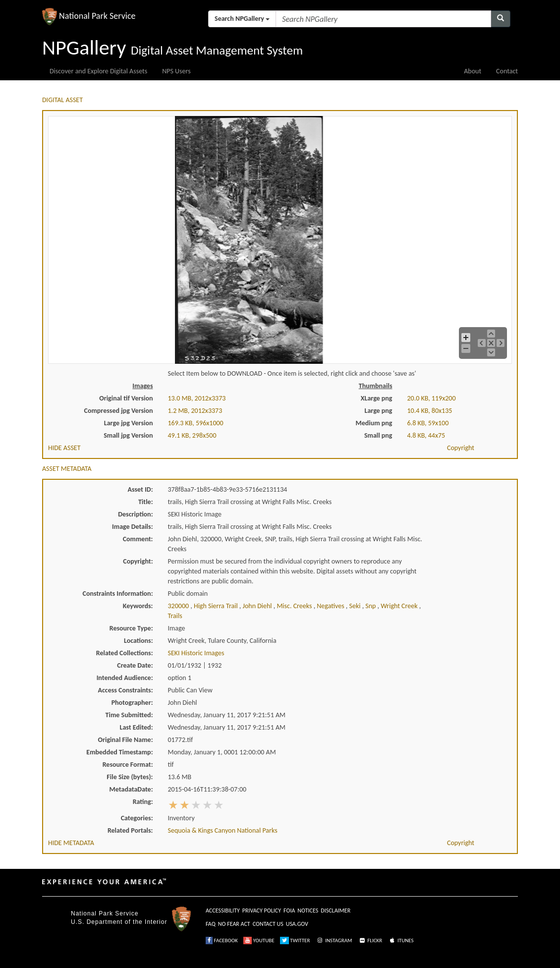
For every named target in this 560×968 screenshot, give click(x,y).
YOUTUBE (259, 940)
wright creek (400, 606)
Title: (146, 502)
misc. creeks (295, 606)
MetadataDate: (131, 789)
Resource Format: (128, 765)
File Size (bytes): (130, 777)
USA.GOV (297, 924)
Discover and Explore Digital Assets (98, 71)
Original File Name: (126, 740)
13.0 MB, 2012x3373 (197, 398)
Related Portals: (130, 830)
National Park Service (105, 913)
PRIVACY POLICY (262, 911)
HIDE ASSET (64, 448)
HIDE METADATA (71, 843)
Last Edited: (137, 727)
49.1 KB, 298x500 (192, 435)
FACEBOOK (222, 940)
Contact (507, 71)
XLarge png (377, 398)
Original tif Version (126, 398)
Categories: (137, 818)
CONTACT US (268, 924)
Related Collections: (125, 653)
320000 (179, 606)
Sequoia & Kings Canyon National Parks (223, 830)
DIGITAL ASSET (62, 100)
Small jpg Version (128, 435)
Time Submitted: (129, 715)
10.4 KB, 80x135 (430, 411)
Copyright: (138, 561)
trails (175, 616)
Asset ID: (140, 489)
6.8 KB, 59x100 (428, 423)
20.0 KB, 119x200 (432, 398)
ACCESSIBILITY (223, 911)
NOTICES (308, 911)
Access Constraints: (125, 690)
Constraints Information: (118, 594)
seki (355, 606)
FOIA (289, 911)
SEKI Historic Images (196, 653)
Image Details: (132, 527)
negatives (331, 606)
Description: (135, 514)
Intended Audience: (125, 678)
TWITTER (295, 940)
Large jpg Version (129, 423)
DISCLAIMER (336, 911)
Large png (378, 411)
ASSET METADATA (67, 469)
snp (371, 606)
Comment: (138, 539)
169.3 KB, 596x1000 (196, 423)
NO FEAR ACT (234, 924)
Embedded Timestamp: (119, 752)
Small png (378, 435)
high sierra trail (217, 606)
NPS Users (176, 71)
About (473, 71)
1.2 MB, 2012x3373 (195, 411)
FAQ (211, 924)
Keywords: (138, 606)
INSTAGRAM (334, 940)
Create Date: (135, 665)
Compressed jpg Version (119, 411)
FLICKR (370, 940)
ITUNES (401, 940)
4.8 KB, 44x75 (426, 435)
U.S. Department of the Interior (119, 922)
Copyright (461, 448)
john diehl (258, 606)
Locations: (138, 641)
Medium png (374, 423)
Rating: (143, 802)
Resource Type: (131, 628)
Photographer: (132, 703)
